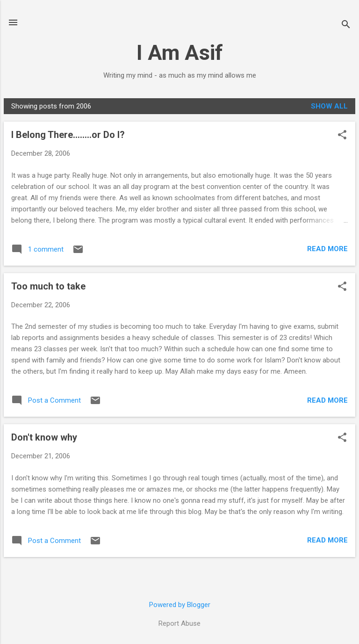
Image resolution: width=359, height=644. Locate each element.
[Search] (346, 25)
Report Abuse (179, 623)
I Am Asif (180, 53)
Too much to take (48, 286)
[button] (342, 136)
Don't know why (44, 437)
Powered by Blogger (180, 605)
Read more (327, 249)
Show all (329, 106)
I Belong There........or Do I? (68, 135)
